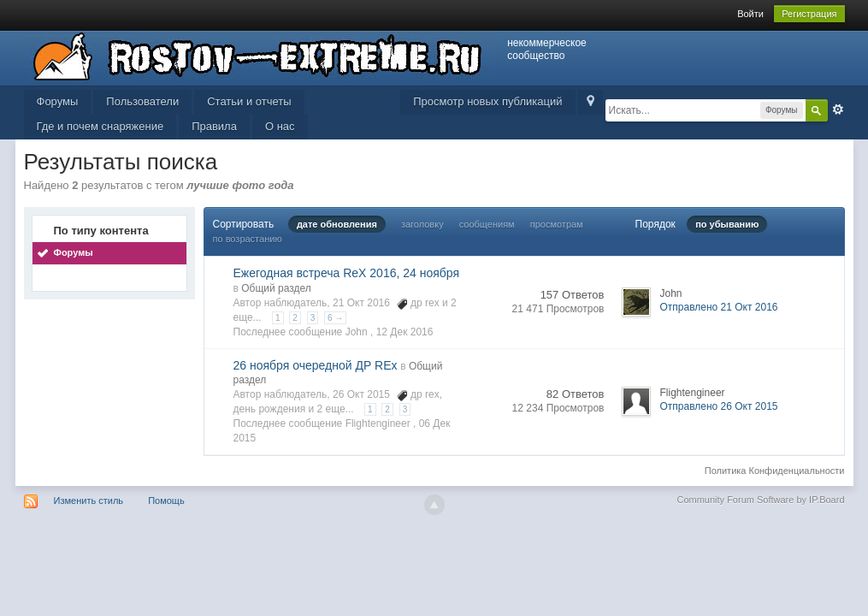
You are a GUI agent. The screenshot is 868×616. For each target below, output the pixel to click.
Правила (214, 126)
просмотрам (557, 224)
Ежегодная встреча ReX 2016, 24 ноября (347, 273)
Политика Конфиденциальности (775, 471)
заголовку (422, 224)
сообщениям (487, 224)
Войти (750, 14)
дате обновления (337, 224)
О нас (280, 126)
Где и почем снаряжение (100, 126)
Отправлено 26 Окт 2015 (719, 406)
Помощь (166, 500)
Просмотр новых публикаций (487, 101)
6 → (335, 318)
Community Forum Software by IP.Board (760, 500)
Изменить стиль (89, 500)
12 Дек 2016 (405, 332)
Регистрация (809, 14)
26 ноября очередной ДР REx (316, 365)
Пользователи (142, 101)
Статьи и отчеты (249, 101)
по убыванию (727, 224)
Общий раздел (276, 288)
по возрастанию (248, 239)
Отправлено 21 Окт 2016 (719, 307)
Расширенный (838, 110)
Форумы (58, 101)
